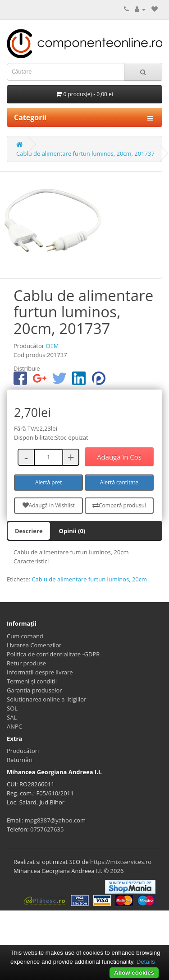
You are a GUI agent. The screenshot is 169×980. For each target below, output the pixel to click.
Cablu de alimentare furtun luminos (80, 579)
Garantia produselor (34, 690)
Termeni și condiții (32, 681)
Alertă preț (49, 482)
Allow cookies (134, 973)
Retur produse (26, 663)
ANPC (14, 726)
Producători (23, 751)
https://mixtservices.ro (121, 862)
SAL (12, 717)
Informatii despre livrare (40, 672)
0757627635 (47, 829)
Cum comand (25, 636)
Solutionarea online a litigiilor (46, 699)
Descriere (29, 531)
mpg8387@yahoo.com (55, 820)
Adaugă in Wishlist (49, 505)
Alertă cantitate (119, 482)
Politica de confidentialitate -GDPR (53, 654)
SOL (12, 708)
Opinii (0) (72, 531)
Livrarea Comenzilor (34, 645)
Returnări (20, 760)
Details (146, 962)
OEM (52, 346)
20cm (139, 579)
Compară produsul (119, 505)
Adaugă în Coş (119, 457)
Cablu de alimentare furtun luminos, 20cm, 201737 (85, 153)
